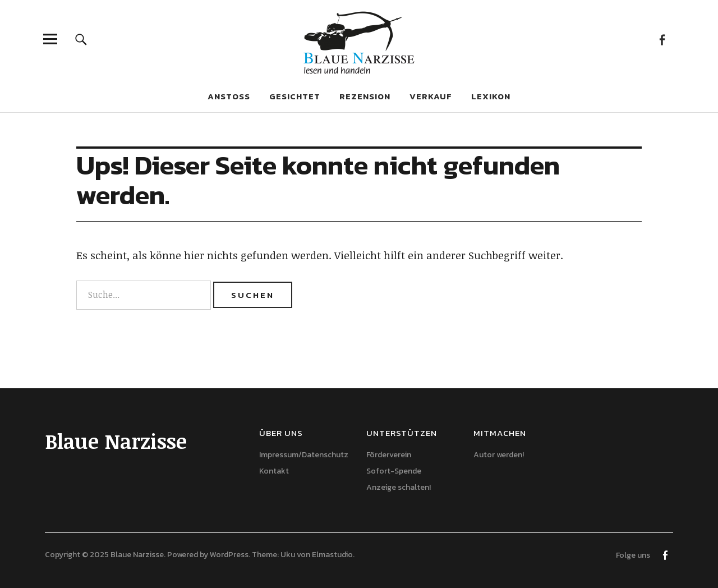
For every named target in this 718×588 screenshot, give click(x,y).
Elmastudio (332, 555)
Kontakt (274, 471)
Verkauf (431, 96)
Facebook (662, 39)
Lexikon (491, 96)
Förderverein (389, 455)
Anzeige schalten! (399, 487)
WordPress (229, 555)
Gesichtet (295, 96)
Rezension (365, 96)
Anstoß (229, 96)
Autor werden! (499, 455)
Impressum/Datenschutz (304, 455)
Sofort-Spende (394, 471)
